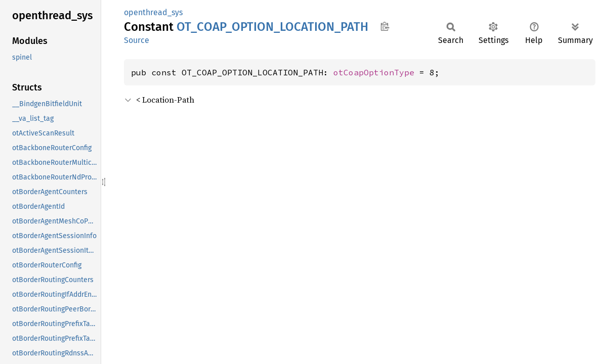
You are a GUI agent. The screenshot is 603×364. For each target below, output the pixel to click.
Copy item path (385, 26)
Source (137, 40)
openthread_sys (153, 12)
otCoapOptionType (374, 72)
